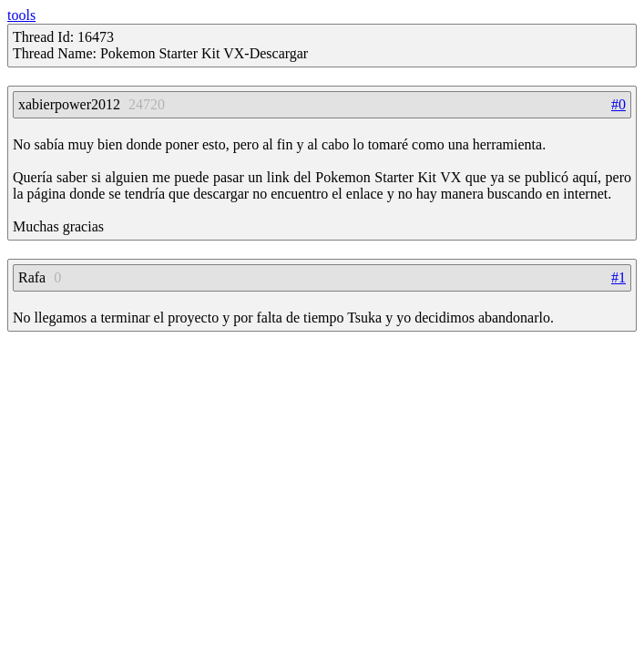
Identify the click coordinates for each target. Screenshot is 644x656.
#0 (618, 104)
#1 (618, 277)
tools (21, 15)
